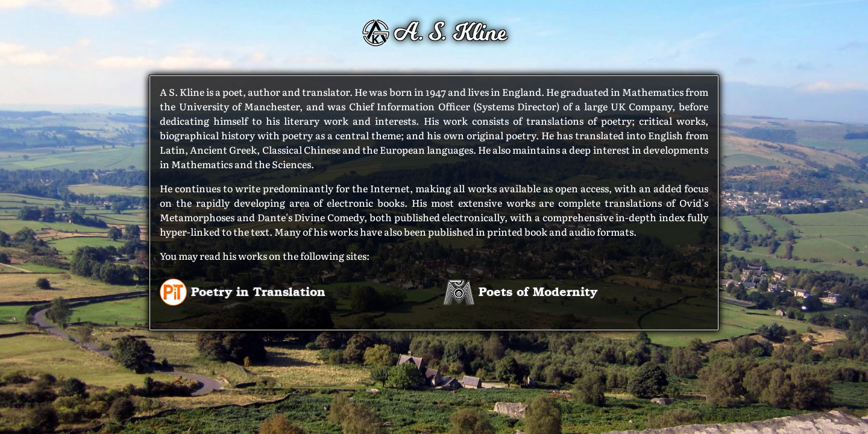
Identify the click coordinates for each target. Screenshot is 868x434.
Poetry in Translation (243, 291)
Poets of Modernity (520, 291)
